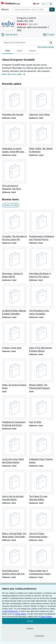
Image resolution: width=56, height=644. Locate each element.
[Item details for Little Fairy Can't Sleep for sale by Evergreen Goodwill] (42, 102)
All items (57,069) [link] (11, 205)
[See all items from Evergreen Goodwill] (10, 35)
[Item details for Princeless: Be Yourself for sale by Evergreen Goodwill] (15, 102)
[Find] (52, 10)
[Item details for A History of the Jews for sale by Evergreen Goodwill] (15, 335)
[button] (51, 43)
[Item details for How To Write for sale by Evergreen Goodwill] (42, 409)
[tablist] (21, 51)
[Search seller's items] (23, 43)
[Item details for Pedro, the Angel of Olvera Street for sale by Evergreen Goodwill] (15, 374)
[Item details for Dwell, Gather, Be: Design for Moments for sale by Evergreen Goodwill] (42, 137)
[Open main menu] (6, 10)
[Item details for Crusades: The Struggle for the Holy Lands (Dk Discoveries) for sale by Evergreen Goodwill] (15, 225)
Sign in (44, 4)
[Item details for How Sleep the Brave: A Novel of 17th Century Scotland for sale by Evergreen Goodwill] (42, 262)
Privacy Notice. (46, 616)
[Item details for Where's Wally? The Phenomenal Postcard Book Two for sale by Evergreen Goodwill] (42, 374)
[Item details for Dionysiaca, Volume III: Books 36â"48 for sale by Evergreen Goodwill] (15, 262)
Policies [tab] (32, 51)
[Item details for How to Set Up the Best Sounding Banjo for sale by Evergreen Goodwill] (15, 485)
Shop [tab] (8, 51)
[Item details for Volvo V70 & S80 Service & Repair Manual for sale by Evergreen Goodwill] (42, 337)
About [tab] (19, 51)
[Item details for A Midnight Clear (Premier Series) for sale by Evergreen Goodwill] (42, 448)
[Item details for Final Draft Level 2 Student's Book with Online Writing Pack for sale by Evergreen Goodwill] (15, 560)
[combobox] (31, 10)
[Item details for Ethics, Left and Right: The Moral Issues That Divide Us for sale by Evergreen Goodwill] (15, 522)
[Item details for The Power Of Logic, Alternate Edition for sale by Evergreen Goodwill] (42, 485)
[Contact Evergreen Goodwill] (49, 35)
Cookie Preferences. (10, 611)
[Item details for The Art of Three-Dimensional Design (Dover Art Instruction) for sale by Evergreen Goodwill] (42, 522)
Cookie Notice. (20, 614)
